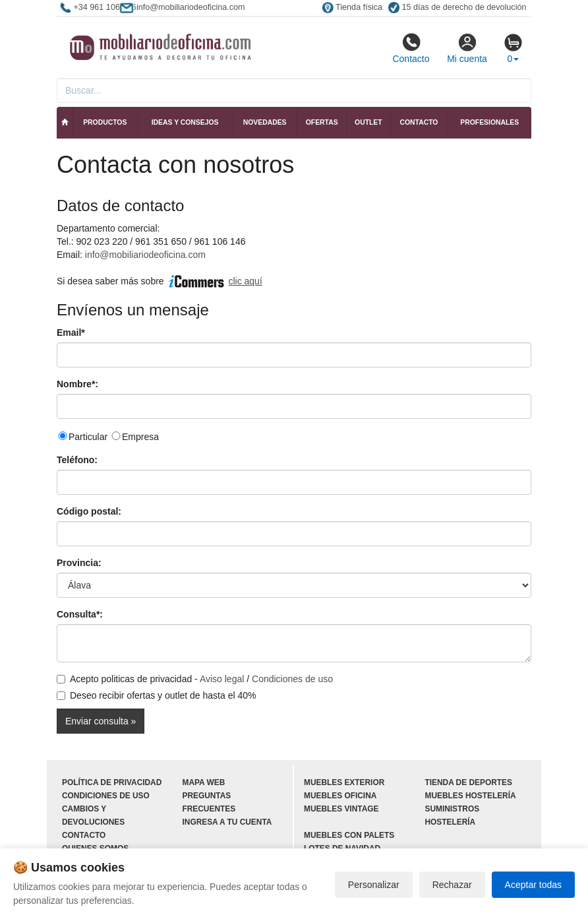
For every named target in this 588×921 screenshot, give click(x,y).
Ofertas (322, 122)
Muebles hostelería (471, 796)
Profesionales (489, 122)
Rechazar (452, 885)
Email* (71, 333)
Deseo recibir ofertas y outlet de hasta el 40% (157, 695)
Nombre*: (77, 384)
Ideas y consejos (185, 122)
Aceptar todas (533, 885)
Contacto (411, 48)
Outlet (368, 122)
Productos (105, 122)
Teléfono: (77, 460)
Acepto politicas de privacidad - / (195, 679)
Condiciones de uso (292, 679)
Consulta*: (80, 614)
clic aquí (245, 281)
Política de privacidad (112, 782)
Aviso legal (222, 679)
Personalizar (374, 885)
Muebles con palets (349, 835)
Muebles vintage (341, 809)
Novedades (265, 122)
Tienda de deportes (469, 782)
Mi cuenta (467, 48)
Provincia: (79, 563)
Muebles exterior (344, 782)
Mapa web (204, 782)
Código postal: (89, 511)
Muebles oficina (340, 796)
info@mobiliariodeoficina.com (145, 255)
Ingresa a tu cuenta (227, 822)
